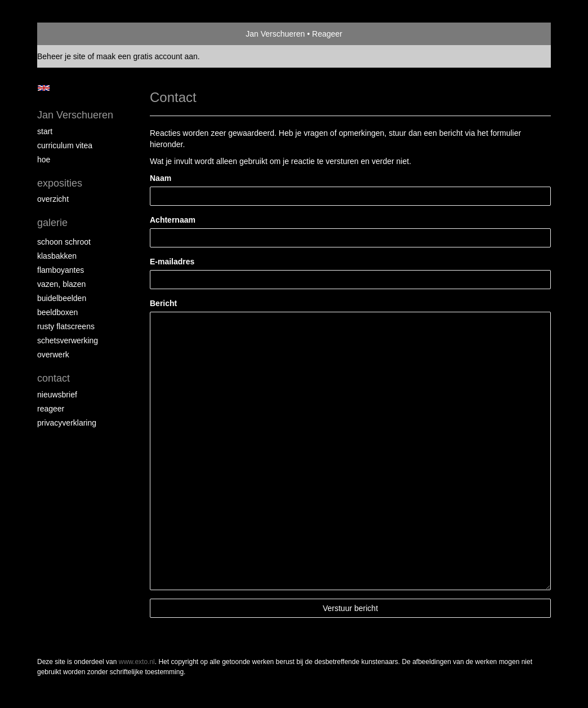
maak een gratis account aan (147, 56)
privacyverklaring (67, 423)
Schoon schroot (64, 242)
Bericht (163, 303)
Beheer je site (61, 56)
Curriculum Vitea (65, 145)
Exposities (60, 183)
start (45, 131)
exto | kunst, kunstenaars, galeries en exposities (69, 34)
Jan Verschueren (275, 34)
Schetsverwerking (68, 340)
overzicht (53, 199)
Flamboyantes (61, 270)
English (44, 88)
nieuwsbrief (57, 395)
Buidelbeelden (62, 298)
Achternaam (173, 220)
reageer (51, 409)
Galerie (52, 223)
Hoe (44, 160)
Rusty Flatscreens (66, 326)
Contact (54, 378)
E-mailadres (172, 262)
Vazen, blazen (61, 284)
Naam (161, 178)
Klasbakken (57, 256)
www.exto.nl (137, 662)
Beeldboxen (57, 312)
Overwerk (53, 355)
